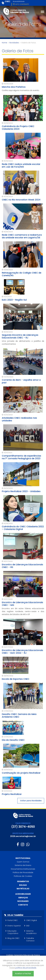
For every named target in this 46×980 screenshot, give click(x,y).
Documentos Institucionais (23, 869)
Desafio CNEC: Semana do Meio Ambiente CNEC (19, 715)
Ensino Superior (14, 926)
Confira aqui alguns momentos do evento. (21, 90)
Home (4, 43)
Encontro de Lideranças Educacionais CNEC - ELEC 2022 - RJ (22, 652)
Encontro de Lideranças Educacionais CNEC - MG (22, 604)
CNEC (8, 1)
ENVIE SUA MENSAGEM (23, 833)
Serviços (23, 898)
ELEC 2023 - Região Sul (14, 300)
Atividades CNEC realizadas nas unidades (19, 419)
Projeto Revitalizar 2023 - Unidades (21, 491)
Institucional (23, 858)
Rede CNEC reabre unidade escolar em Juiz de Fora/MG (21, 165)
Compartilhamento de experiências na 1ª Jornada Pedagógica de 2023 (21, 457)
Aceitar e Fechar (23, 973)
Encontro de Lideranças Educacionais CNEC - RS (22, 566)
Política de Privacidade (23, 872)
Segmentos (23, 881)
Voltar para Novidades (31, 801)
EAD (28, 926)
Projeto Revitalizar (12, 794)
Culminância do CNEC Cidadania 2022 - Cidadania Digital (23, 528)
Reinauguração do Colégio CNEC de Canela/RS (22, 274)
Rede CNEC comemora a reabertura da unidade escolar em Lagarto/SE (22, 236)
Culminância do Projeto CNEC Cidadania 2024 (18, 128)
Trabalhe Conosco (30, 939)
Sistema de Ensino (23, 865)
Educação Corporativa (13, 932)
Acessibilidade (19, 1)
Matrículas (23, 889)
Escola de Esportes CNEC (16, 679)
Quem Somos (23, 862)
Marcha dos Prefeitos (14, 87)
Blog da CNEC (13, 938)
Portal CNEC (13, 920)
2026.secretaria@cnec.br (23, 836)
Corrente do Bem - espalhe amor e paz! (21, 381)
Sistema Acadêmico (31, 932)
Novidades (14, 43)
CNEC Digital (32, 920)
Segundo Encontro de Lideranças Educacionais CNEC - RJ (20, 336)
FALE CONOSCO (23, 823)
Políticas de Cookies (23, 876)
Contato (23, 905)
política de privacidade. (26, 968)
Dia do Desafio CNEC (13, 740)
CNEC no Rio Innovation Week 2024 (21, 200)
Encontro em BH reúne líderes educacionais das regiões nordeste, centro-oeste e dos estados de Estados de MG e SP (23, 611)
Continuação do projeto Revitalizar (21, 773)
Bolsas (23, 885)
